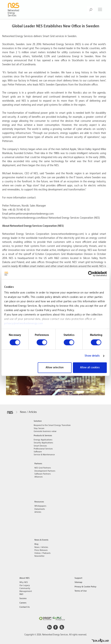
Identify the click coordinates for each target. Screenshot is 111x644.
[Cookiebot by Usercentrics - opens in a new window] (91, 274)
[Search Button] (91, 10)
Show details (92, 356)
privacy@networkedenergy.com (24, 324)
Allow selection (55, 368)
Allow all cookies (90, 368)
